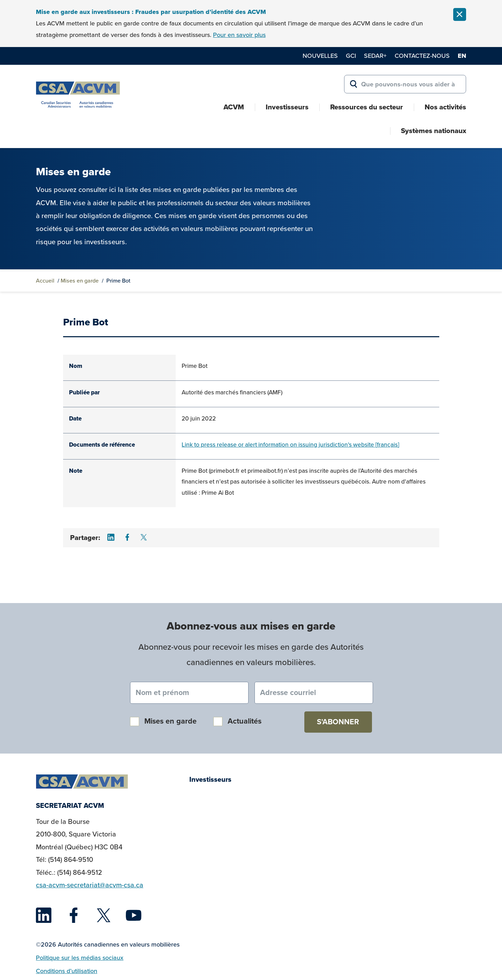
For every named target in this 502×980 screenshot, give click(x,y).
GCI (351, 56)
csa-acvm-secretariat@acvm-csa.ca (90, 885)
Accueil (45, 281)
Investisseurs (287, 107)
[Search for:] (405, 84)
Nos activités (445, 107)
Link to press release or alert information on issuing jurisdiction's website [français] (290, 445)
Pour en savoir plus (239, 35)
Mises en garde (80, 281)
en (462, 56)
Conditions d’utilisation (67, 971)
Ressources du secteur (367, 107)
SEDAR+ (375, 56)
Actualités (245, 721)
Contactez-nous (422, 56)
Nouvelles (320, 56)
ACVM (234, 107)
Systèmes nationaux (433, 131)
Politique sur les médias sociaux (80, 958)
